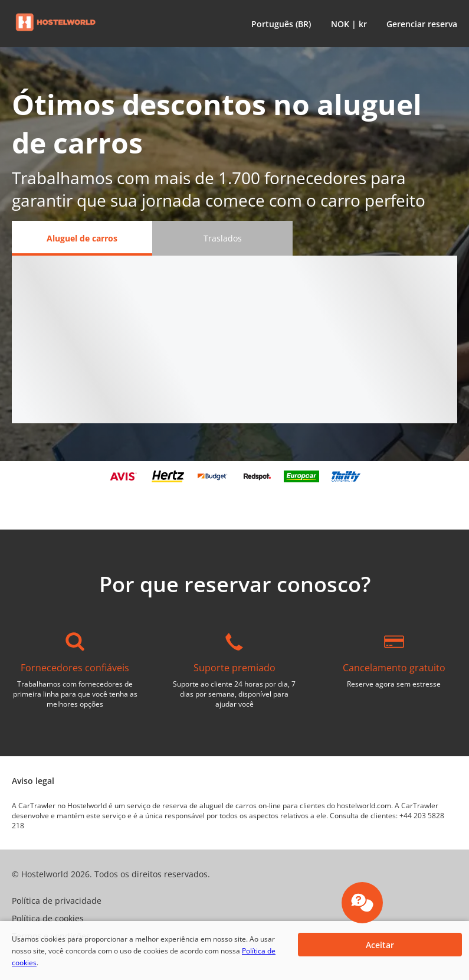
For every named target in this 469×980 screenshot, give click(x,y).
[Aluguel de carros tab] (82, 238)
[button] (279, 24)
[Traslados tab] (222, 238)
